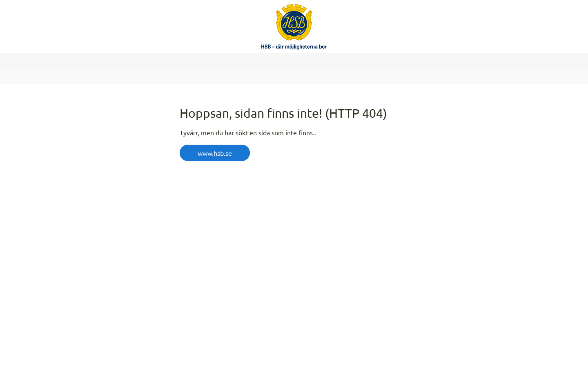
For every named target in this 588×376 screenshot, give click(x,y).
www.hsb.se (215, 153)
